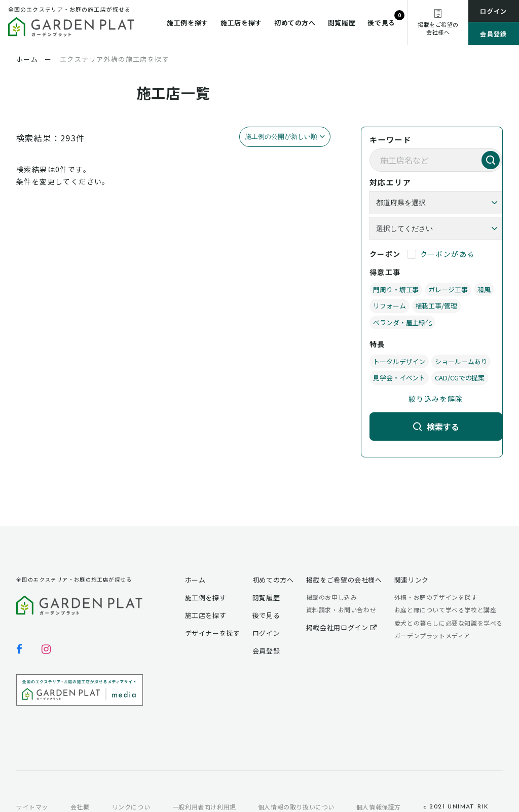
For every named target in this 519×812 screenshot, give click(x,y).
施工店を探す (241, 23)
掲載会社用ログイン (342, 627)
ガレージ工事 (448, 289)
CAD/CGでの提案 (460, 378)
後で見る (381, 23)
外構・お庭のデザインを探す (436, 597)
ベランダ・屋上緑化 (402, 322)
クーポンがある (448, 254)
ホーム (195, 580)
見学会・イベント (399, 378)
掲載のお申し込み (332, 597)
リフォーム (390, 306)
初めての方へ (295, 23)
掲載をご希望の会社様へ (344, 580)
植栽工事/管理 (436, 306)
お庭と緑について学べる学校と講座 (446, 610)
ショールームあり (461, 361)
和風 (484, 289)
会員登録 (494, 34)
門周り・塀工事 (396, 289)
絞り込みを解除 (436, 399)
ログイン (494, 11)
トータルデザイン (399, 361)
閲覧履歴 (342, 23)
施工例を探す (188, 23)
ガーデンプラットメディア (432, 635)
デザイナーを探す (213, 633)
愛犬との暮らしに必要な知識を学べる (449, 623)
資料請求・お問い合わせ (341, 610)
